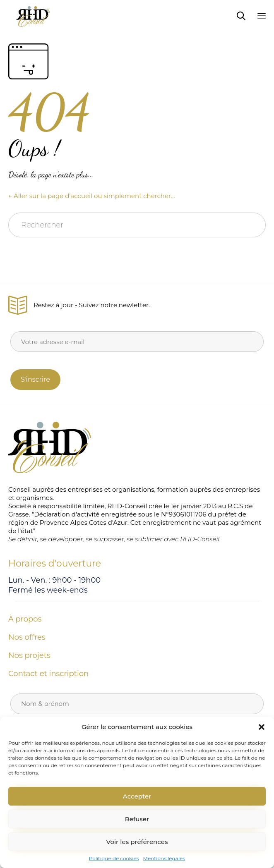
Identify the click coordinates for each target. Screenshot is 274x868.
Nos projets (29, 655)
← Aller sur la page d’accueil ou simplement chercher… (92, 196)
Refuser (137, 819)
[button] (262, 727)
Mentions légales (164, 858)
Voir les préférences (137, 842)
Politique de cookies (114, 858)
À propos (25, 619)
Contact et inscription (48, 674)
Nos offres (27, 637)
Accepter (137, 796)
